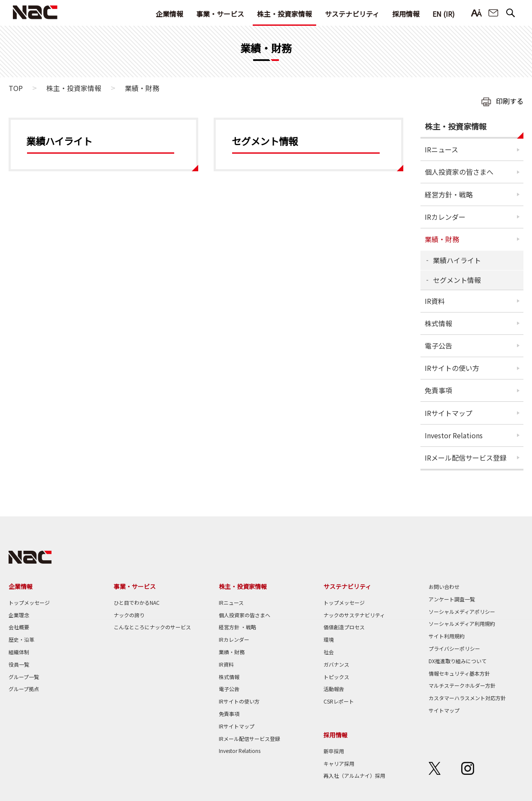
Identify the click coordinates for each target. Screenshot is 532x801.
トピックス (336, 677)
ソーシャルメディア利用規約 (462, 624)
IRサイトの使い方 (452, 368)
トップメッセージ (29, 602)
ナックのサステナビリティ (354, 615)
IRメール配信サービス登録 (466, 458)
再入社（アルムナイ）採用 (354, 775)
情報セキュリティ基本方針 (459, 673)
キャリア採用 (339, 763)
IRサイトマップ (449, 413)
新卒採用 (334, 751)
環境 (329, 639)
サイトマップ (444, 710)
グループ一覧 (24, 677)
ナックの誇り (129, 615)
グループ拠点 (24, 689)
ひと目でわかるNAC (137, 602)
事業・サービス (220, 14)
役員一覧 (19, 664)
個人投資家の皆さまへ (459, 172)
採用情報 (406, 14)
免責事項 (438, 390)
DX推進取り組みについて (458, 661)
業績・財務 (442, 239)
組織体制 (19, 652)
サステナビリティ (352, 14)
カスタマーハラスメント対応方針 (467, 698)
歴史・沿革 (21, 639)
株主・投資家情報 (284, 14)
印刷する (510, 101)
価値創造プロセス (344, 627)
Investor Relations (454, 435)
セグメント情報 (457, 280)
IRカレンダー (445, 217)
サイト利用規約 (447, 636)
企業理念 (19, 615)
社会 (329, 652)
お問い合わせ (493, 13)
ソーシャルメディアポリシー (462, 611)
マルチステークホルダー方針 (462, 685)
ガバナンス (336, 664)
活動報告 (334, 689)
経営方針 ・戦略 (237, 627)
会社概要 (19, 627)
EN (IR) (444, 14)
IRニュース (441, 149)
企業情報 (169, 14)
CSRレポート (339, 701)
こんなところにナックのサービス (152, 627)
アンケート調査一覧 (452, 599)
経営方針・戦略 (449, 194)
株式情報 (438, 323)
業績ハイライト (457, 260)
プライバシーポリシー (454, 648)
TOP (16, 88)
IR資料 (435, 301)
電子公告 (438, 346)
